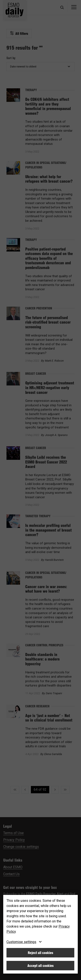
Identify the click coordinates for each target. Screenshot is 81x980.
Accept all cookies (40, 966)
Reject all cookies (40, 953)
